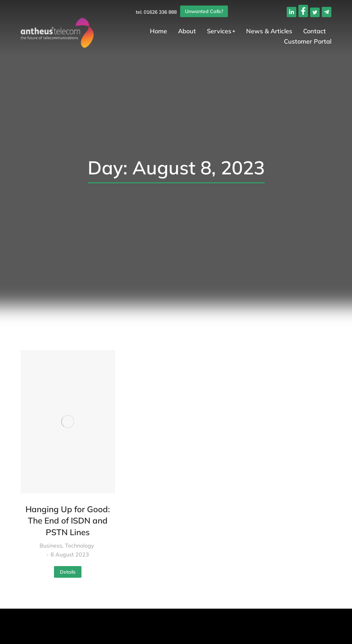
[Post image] (68, 422)
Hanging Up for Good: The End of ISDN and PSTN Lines (68, 521)
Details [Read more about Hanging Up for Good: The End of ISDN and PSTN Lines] (68, 572)
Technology (80, 545)
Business (51, 545)
